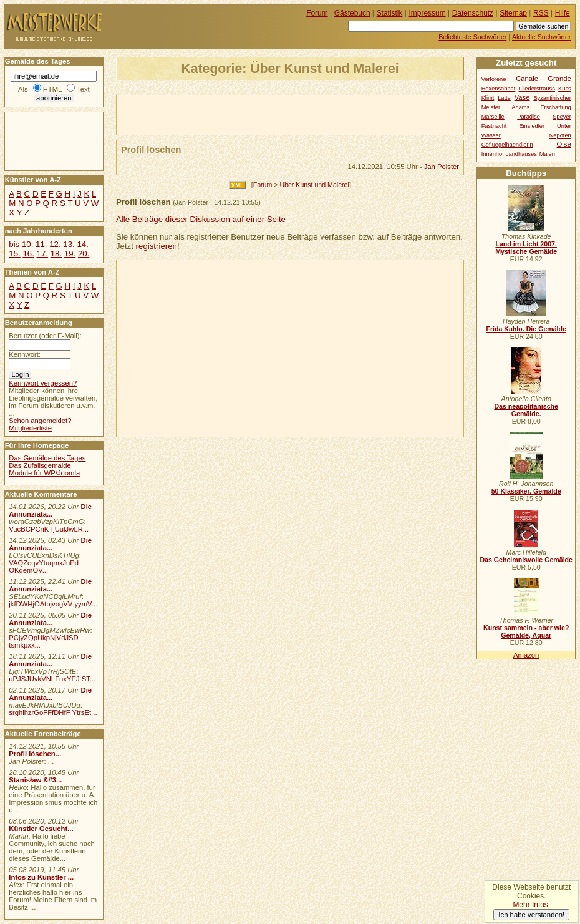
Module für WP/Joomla (44, 473)
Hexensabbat (499, 89)
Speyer (562, 117)
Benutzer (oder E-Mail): (45, 336)
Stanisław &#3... (35, 780)
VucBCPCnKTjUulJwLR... (49, 529)
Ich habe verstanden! (531, 915)
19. (70, 254)
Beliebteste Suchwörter (472, 37)
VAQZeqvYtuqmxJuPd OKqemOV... (44, 567)
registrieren (157, 246)
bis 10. (21, 244)
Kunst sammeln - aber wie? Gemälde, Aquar (526, 631)
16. (28, 254)
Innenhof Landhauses (509, 154)
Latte (504, 98)
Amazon (526, 655)
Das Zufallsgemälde (40, 465)
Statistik (390, 13)
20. (84, 254)
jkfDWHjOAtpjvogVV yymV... (53, 604)
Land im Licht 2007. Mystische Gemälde (526, 248)
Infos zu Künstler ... (41, 877)
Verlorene (494, 79)
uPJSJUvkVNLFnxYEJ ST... (52, 679)
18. (56, 254)
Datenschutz (473, 13)
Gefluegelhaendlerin (507, 145)
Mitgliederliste (30, 428)
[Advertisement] (263, 114)
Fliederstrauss (537, 89)
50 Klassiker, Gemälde (526, 491)
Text (83, 89)
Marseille (493, 117)
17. (42, 254)
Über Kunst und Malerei (314, 185)
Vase (522, 97)
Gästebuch (352, 13)
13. (69, 244)
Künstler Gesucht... (41, 829)
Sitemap (513, 13)
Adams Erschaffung (541, 107)
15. (14, 254)
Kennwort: (25, 354)
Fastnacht (494, 126)
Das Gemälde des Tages (47, 458)
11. (41, 244)
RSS (541, 13)
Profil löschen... (35, 754)
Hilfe (563, 13)
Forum (263, 185)
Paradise (529, 117)
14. (82, 244)
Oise (564, 144)
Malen (547, 154)
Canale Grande (544, 79)
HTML (52, 89)
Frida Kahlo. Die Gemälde (526, 329)
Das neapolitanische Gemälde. (526, 410)
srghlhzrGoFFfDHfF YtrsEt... (53, 712)
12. (55, 244)
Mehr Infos (530, 905)
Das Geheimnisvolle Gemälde (526, 560)
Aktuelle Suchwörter (541, 37)
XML (237, 185)
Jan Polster (442, 167)
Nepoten (560, 135)
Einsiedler (532, 126)
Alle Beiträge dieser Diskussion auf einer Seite (201, 219)
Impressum (428, 13)
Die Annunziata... (50, 510)
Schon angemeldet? (40, 421)
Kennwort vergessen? (43, 383)
